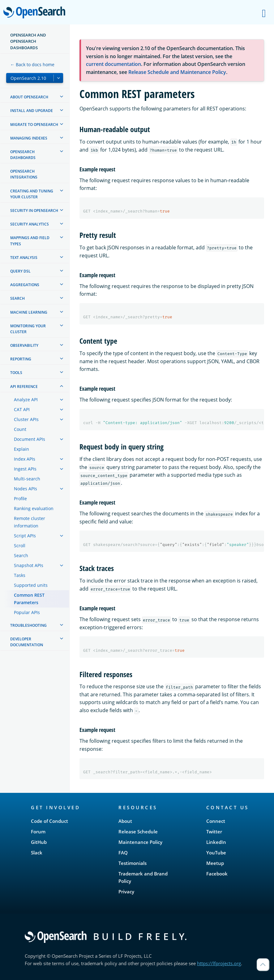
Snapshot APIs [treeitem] (29, 565)
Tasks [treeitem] (20, 575)
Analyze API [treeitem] (26, 400)
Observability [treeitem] (24, 345)
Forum (38, 832)
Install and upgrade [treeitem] (32, 111)
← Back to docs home (32, 64)
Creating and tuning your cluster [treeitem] (32, 194)
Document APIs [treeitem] (30, 439)
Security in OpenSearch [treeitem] (34, 211)
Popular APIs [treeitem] (27, 612)
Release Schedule (138, 832)
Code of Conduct (49, 821)
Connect (216, 821)
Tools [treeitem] (16, 373)
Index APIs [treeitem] (25, 459)
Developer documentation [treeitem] (27, 642)
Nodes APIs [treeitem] (26, 489)
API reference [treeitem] (24, 387)
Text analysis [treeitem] (24, 258)
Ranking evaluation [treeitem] (34, 508)
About (125, 821)
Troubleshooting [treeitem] (28, 625)
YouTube (216, 853)
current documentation (113, 64)
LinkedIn (216, 842)
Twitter (214, 832)
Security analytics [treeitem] (30, 224)
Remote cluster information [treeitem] (30, 522)
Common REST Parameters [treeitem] (29, 599)
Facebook (217, 874)
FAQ (123, 853)
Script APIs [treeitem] (25, 536)
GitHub (39, 842)
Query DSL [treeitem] (20, 271)
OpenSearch (36, 13)
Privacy (126, 892)
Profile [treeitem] (20, 499)
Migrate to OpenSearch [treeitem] (34, 125)
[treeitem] (62, 97)
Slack (37, 853)
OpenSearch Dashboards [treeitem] (23, 155)
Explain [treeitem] (21, 449)
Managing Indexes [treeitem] (29, 138)
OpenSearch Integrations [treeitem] (24, 174)
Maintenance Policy (140, 842)
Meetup (215, 863)
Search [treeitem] (17, 298)
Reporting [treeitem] (21, 359)
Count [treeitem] (20, 429)
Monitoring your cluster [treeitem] (28, 329)
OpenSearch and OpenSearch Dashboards (28, 41)
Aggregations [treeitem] (25, 285)
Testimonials (133, 863)
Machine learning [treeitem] (29, 312)
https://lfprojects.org (219, 963)
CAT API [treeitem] (22, 409)
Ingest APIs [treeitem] (25, 469)
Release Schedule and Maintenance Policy (177, 72)
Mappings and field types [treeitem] (30, 241)
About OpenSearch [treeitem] (29, 97)
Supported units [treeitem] (31, 585)
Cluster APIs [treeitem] (26, 419)
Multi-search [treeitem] (27, 479)
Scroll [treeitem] (20, 546)
